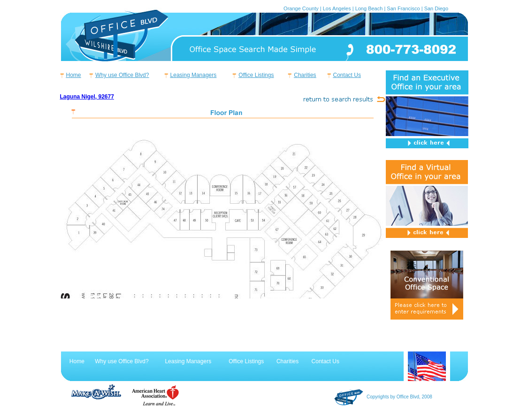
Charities (305, 75)
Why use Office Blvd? (122, 75)
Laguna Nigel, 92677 (87, 97)
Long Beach (369, 8)
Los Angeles (337, 8)
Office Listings (256, 75)
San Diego (436, 8)
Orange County (301, 8)
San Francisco (403, 8)
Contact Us (347, 75)
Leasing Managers (194, 75)
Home (74, 75)
